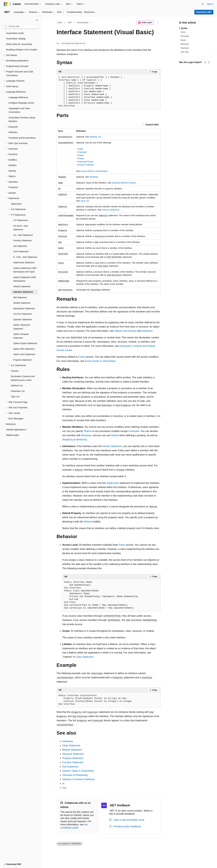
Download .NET (204, 12)
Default (115, 435)
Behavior (185, 44)
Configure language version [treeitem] (21, 103)
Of (100, 194)
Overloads (134, 431)
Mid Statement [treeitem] (20, 297)
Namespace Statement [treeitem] (24, 308)
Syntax (184, 28)
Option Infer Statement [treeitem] (24, 349)
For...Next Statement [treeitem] (23, 235)
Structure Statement (73, 754)
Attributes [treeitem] (13, 132)
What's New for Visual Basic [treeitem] (19, 44)
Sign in (210, 4)
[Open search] (203, 4)
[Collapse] (37, 20)
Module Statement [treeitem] (22, 303)
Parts (183, 32)
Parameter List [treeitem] (18, 391)
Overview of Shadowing (75, 775)
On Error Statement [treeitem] (22, 314)
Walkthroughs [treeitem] (12, 435)
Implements (113, 483)
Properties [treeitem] (13, 187)
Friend (80, 155)
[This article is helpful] (205, 62)
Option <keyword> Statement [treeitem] (22, 327)
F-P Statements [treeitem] (21, 220)
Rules (183, 40)
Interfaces (147, 331)
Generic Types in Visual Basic (78, 771)
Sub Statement (70, 767)
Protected (82, 152)
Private (81, 158)
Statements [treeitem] (16, 204)
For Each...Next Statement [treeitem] (21, 228)
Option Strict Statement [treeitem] (24, 354)
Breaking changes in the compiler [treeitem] (22, 50)
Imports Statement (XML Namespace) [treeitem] (25, 279)
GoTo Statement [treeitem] (21, 251)
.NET (70, 22)
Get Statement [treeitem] (20, 246)
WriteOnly (82, 440)
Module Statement (72, 750)
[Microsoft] (6, 4)
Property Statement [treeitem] (22, 360)
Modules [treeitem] (12, 165)
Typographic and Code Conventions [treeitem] (19, 110)
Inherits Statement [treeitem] (22, 286)
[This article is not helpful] (209, 62)
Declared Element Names (124, 183)
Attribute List (95, 137)
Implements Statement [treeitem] (24, 262)
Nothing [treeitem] (12, 171)
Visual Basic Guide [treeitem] (15, 33)
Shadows (94, 177)
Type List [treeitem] (15, 397)
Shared (88, 431)
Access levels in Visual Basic (94, 171)
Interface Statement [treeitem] (23, 292)
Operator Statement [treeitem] (23, 319)
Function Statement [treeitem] (22, 240)
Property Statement (73, 758)
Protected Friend (85, 162)
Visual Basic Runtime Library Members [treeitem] (22, 119)
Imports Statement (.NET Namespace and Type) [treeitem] (25, 270)
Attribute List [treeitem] (17, 386)
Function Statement (73, 762)
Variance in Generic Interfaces (79, 779)
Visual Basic (83, 22)
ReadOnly (68, 440)
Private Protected (86, 165)
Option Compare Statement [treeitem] (21, 336)
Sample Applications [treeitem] (16, 430)
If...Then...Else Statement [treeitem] (25, 257)
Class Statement (84, 657)
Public (80, 149)
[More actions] (158, 23)
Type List (85, 201)
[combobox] (21, 27)
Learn (60, 22)
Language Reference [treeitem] (18, 97)
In (63, 783)
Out (64, 788)
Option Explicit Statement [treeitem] (25, 343)
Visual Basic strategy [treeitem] (16, 39)
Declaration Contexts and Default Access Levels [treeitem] (23, 378)
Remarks (185, 36)
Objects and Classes (125, 331)
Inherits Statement (111, 210)
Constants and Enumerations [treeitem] (22, 138)
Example (185, 48)
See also (185, 52)
